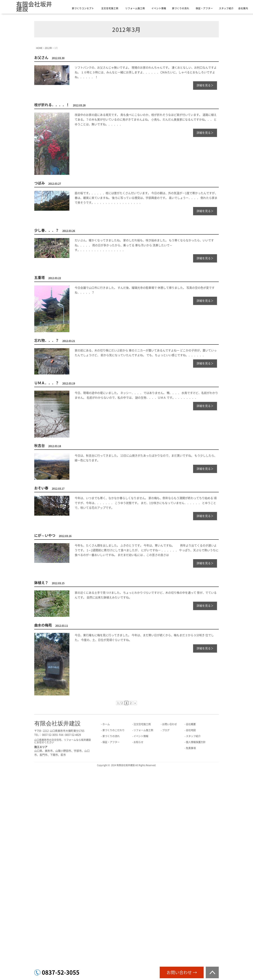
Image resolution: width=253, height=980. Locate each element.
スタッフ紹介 (226, 8)
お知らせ (138, 742)
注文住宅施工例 (110, 8)
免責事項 (191, 748)
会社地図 (191, 730)
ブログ (166, 730)
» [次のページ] (135, 703)
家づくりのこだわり (113, 730)
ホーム (106, 724)
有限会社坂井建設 (34, 7)
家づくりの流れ (181, 8)
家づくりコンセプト (83, 8)
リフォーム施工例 (135, 8)
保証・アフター (204, 8)
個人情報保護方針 (196, 742)
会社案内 (243, 8)
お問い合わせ (170, 724)
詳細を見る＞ (205, 85)
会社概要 (191, 724)
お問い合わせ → (182, 972)
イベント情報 (159, 8)
